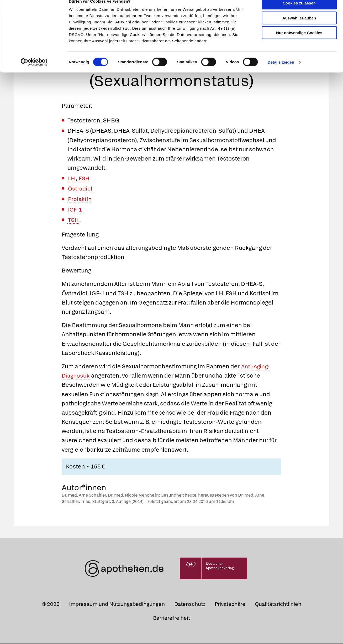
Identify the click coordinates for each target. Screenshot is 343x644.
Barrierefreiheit (171, 619)
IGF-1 (75, 210)
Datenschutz (190, 604)
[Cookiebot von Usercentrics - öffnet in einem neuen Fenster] (34, 72)
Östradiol (81, 189)
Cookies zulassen (299, 13)
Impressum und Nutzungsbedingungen (117, 604)
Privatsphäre (230, 604)
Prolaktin (80, 200)
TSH (73, 220)
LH (72, 179)
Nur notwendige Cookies (299, 42)
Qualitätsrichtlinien (278, 604)
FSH (85, 179)
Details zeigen (281, 72)
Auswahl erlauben (299, 28)
